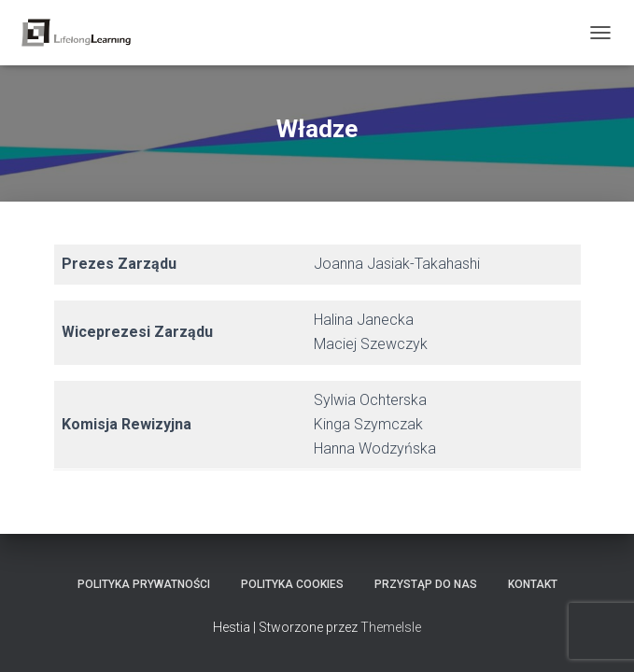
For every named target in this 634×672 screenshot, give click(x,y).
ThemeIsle (391, 627)
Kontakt (533, 584)
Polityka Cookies (292, 584)
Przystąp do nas (426, 584)
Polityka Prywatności (144, 584)
